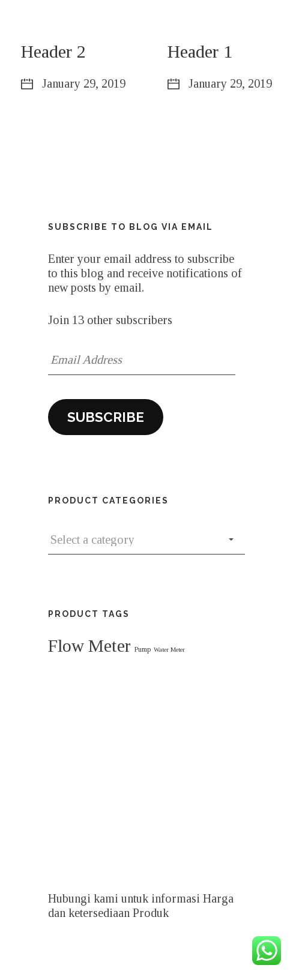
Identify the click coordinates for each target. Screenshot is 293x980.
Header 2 (53, 51)
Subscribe (106, 417)
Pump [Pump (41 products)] (142, 649)
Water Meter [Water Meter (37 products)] (169, 650)
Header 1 (200, 51)
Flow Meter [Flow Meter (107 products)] (89, 646)
